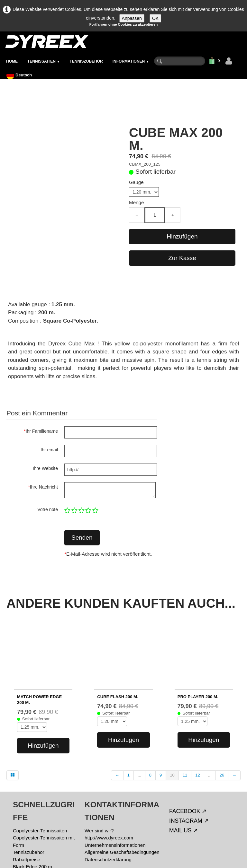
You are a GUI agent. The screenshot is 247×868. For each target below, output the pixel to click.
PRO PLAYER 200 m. (198, 644)
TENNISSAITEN (44, 61)
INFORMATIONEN (131, 61)
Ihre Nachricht (43, 487)
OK (155, 18)
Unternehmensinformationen (115, 793)
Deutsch (20, 75)
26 (222, 723)
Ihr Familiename (41, 431)
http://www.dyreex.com (109, 786)
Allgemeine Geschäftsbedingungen (122, 800)
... (139, 723)
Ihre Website (45, 468)
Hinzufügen (182, 236)
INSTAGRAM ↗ (189, 768)
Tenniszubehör (29, 800)
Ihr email (49, 450)
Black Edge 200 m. (33, 815)
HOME (12, 61)
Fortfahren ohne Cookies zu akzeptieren (124, 24)
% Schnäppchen (30, 829)
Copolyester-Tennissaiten (40, 778)
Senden (82, 538)
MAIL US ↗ (183, 778)
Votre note (48, 509)
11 (185, 723)
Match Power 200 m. (35, 822)
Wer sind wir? (99, 778)
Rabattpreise (27, 807)
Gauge (136, 182)
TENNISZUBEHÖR (86, 61)
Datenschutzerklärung (108, 807)
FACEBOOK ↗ (188, 759)
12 (197, 723)
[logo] (46, 42)
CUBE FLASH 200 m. (118, 644)
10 (172, 723)
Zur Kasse (182, 258)
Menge (136, 202)
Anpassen (132, 18)
